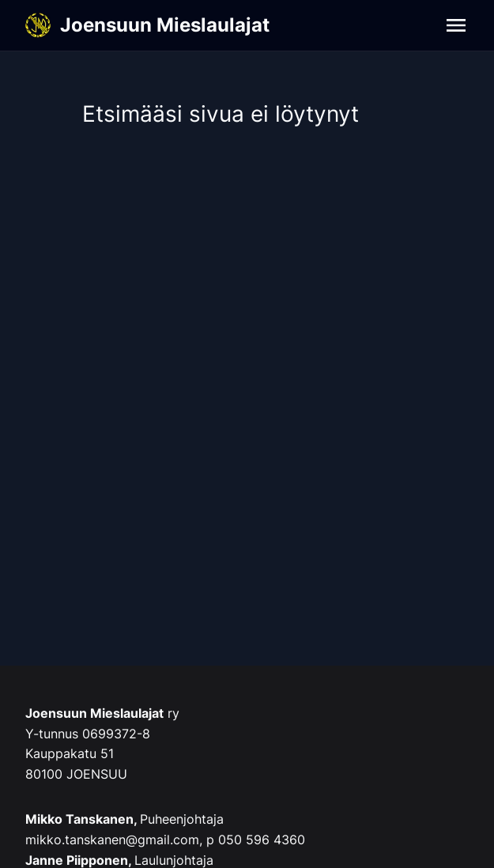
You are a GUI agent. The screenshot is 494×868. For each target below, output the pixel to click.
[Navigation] (456, 25)
